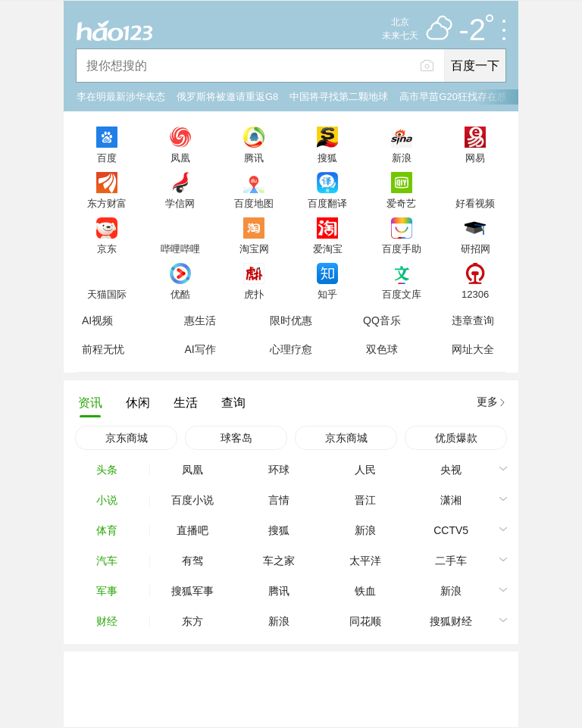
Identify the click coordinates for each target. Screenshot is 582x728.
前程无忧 (103, 349)
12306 (475, 294)
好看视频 (475, 203)
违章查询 (473, 320)
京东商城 (127, 438)
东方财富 (107, 203)
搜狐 (327, 158)
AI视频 (97, 320)
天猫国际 (107, 294)
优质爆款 (456, 438)
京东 (107, 248)
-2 (476, 30)
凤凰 (180, 158)
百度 (107, 158)
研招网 (476, 248)
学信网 (180, 203)
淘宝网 (254, 248)
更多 (487, 401)
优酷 (180, 294)
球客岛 (236, 438)
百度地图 (254, 203)
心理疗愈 (291, 349)
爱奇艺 (401, 203)
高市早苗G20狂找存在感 (453, 97)
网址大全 (473, 349)
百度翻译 (327, 203)
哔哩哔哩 (180, 248)
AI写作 (200, 349)
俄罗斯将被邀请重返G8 (227, 97)
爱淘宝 (328, 248)
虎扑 (254, 294)
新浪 (402, 158)
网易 (475, 158)
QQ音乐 (382, 320)
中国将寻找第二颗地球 (339, 97)
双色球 (382, 349)
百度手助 (402, 248)
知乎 (327, 294)
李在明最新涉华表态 (121, 97)
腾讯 (254, 158)
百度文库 (402, 294)
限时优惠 (291, 320)
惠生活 (200, 320)
